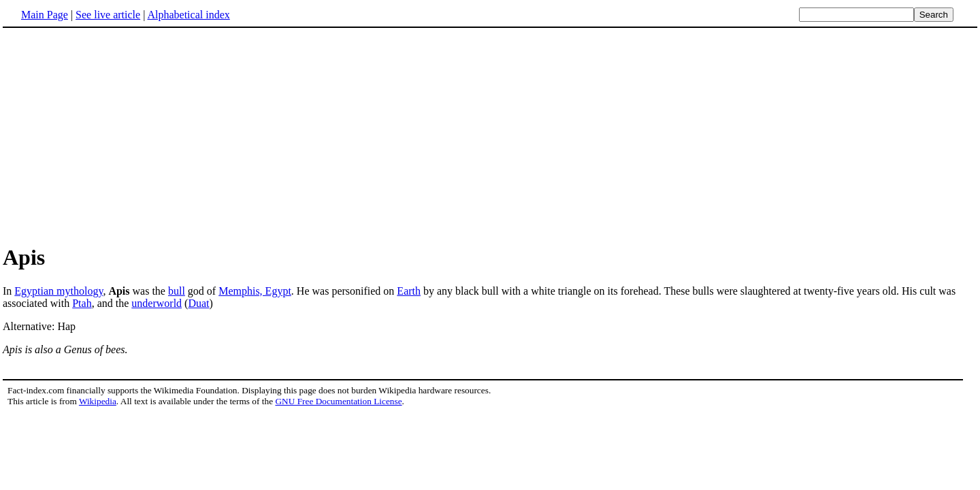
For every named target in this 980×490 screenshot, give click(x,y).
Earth (409, 291)
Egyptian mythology (59, 291)
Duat (198, 303)
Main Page (45, 15)
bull (177, 291)
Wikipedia (98, 401)
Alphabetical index (188, 15)
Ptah (82, 303)
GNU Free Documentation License (338, 401)
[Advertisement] (117, 135)
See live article (108, 15)
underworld (157, 303)
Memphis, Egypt (255, 291)
